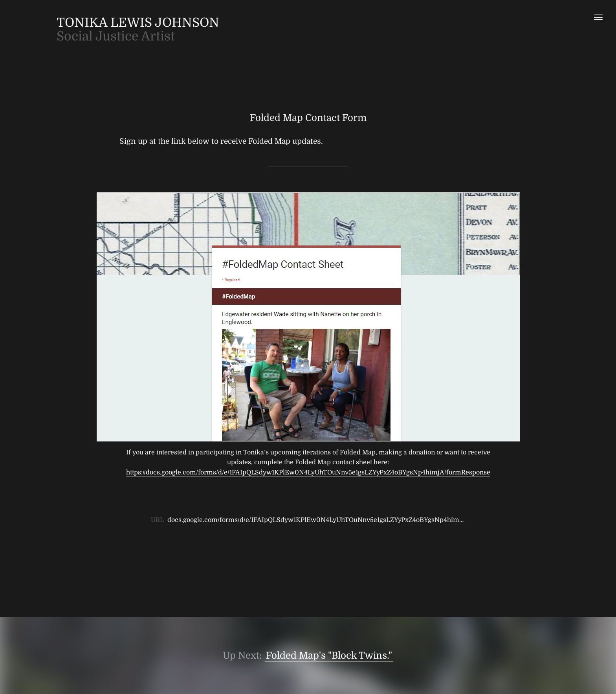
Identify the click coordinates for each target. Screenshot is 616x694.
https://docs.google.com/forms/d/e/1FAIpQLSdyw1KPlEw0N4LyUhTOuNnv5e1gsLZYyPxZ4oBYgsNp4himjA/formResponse (308, 472)
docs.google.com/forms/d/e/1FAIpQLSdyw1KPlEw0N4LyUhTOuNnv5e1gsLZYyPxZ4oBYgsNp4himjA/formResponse (340, 520)
